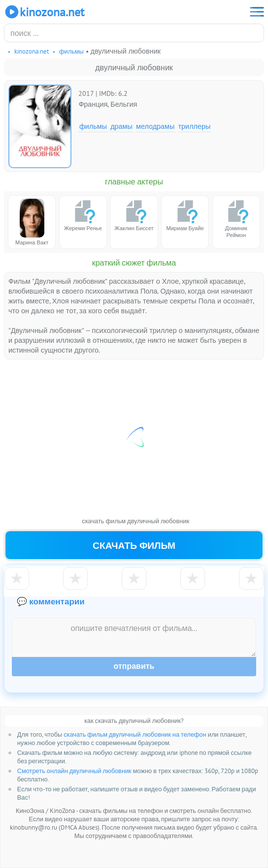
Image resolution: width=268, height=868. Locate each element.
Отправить (134, 666)
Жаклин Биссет (134, 215)
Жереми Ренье (83, 215)
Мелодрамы (155, 126)
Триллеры (195, 126)
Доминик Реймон (236, 219)
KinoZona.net (44, 12)
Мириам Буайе (185, 215)
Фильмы (93, 126)
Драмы (121, 126)
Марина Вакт (32, 222)
